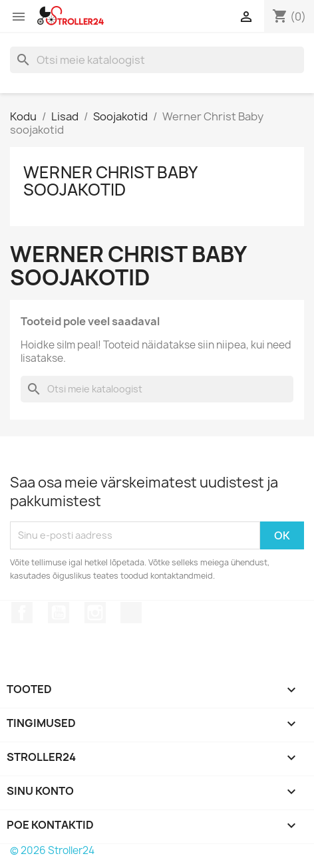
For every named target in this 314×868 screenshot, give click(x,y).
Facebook (22, 613)
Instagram (95, 613)
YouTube (59, 613)
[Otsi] (157, 60)
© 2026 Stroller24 (52, 850)
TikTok (131, 613)
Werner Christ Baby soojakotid (110, 181)
